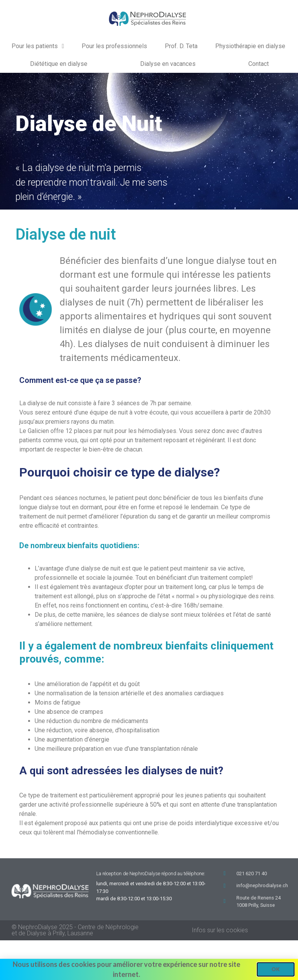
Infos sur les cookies (220, 930)
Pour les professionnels (114, 46)
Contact (259, 64)
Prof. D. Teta (181, 46)
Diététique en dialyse (59, 64)
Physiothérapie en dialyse (250, 46)
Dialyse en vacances (168, 64)
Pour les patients (38, 46)
